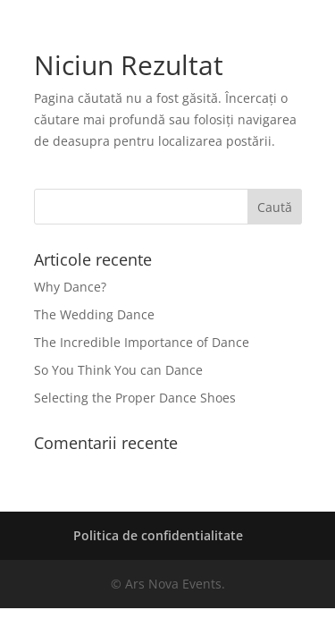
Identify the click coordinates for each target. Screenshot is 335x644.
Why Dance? (70, 287)
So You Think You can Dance (118, 370)
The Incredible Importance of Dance (142, 342)
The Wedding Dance (94, 314)
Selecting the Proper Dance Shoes (135, 398)
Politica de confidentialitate (158, 535)
